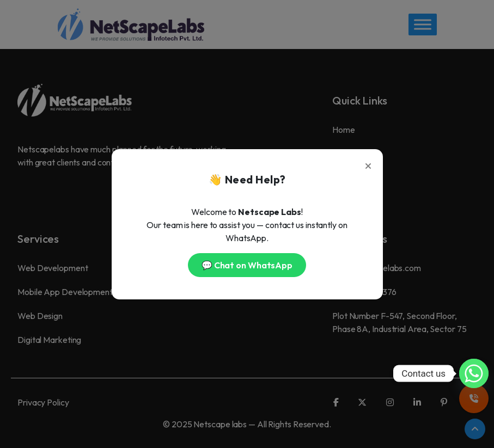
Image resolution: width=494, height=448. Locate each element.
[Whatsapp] (474, 373)
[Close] (368, 164)
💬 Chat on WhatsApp (247, 265)
